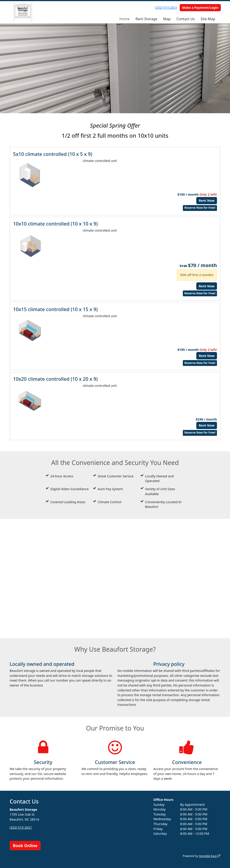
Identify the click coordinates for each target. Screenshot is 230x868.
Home (125, 19)
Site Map (208, 19)
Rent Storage (146, 19)
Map (167, 19)
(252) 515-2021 (166, 8)
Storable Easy (210, 856)
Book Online (25, 846)
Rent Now (207, 200)
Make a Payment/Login (200, 8)
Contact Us (186, 19)
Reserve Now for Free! (200, 208)
